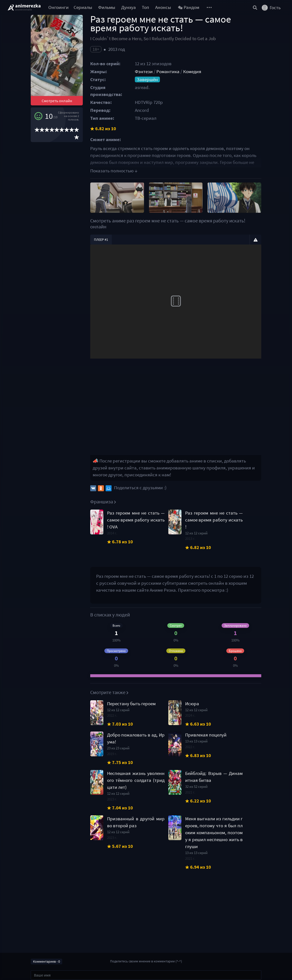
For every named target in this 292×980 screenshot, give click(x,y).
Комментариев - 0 (46, 961)
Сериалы (83, 7)
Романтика (168, 72)
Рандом (189, 7)
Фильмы (107, 7)
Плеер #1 (101, 240)
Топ (146, 7)
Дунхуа (129, 7)
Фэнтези (144, 72)
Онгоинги (58, 7)
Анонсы (163, 7)
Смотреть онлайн (57, 101)
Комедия (192, 72)
